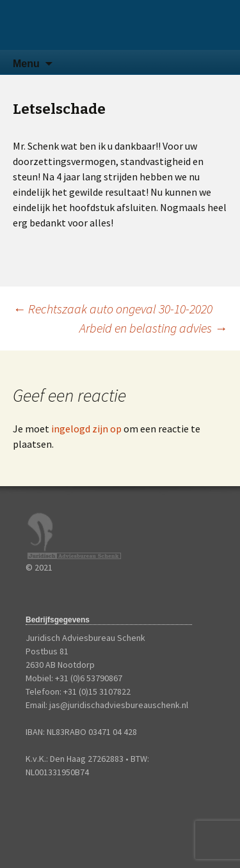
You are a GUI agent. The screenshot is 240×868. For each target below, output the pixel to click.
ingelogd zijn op (86, 429)
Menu (26, 64)
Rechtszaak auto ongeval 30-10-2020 (113, 309)
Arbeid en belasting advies (153, 328)
